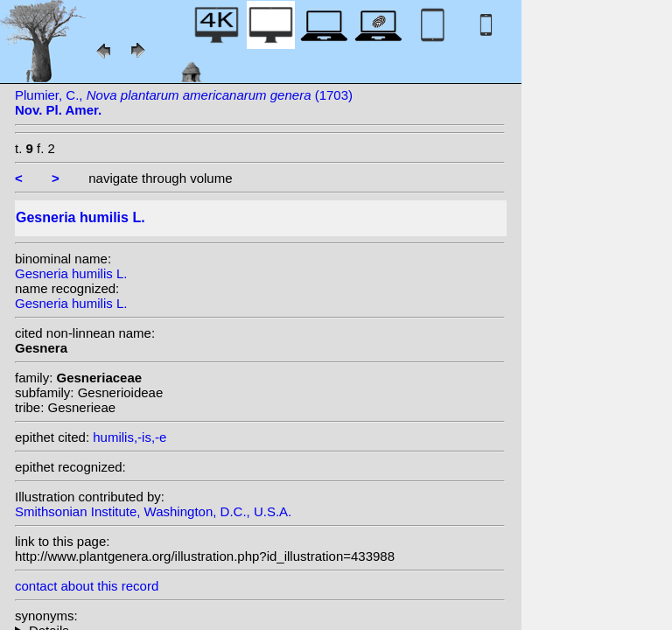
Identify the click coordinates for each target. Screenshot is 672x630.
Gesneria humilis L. (71, 273)
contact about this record (87, 586)
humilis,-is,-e (129, 437)
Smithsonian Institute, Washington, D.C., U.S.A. (153, 511)
